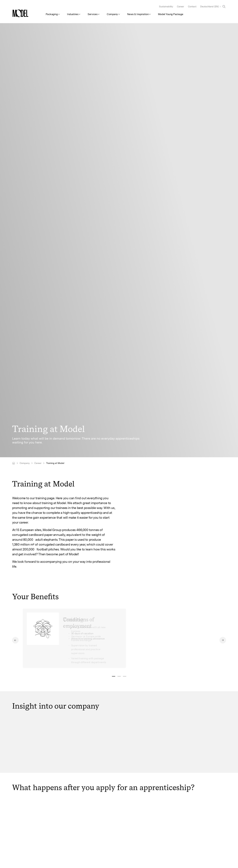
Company (112, 14)
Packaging (52, 14)
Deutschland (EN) (209, 6)
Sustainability (166, 6)
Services (93, 14)
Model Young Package (171, 14)
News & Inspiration (138, 14)
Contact (192, 6)
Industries (73, 14)
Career (180, 6)
